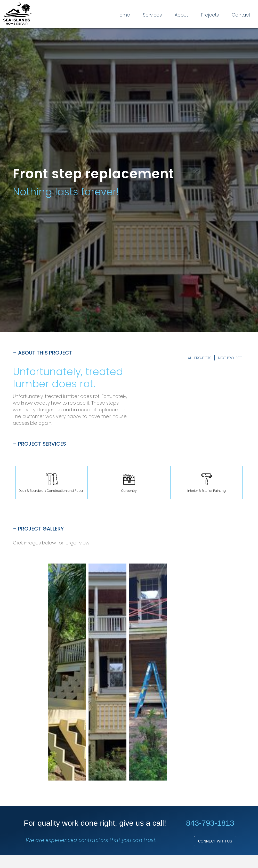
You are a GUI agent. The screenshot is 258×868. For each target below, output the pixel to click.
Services (152, 15)
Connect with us (215, 841)
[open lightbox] (67, 672)
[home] (17, 14)
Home (123, 15)
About (181, 15)
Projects (210, 15)
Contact (241, 15)
